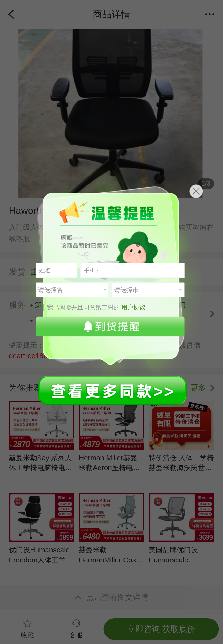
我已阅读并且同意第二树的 (91, 307)
